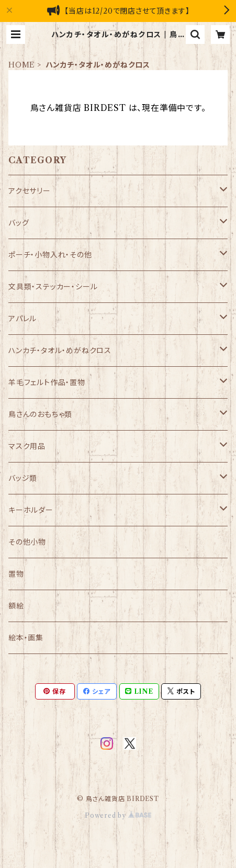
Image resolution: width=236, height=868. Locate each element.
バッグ (19, 223)
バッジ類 (23, 478)
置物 (16, 574)
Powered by (118, 815)
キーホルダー (31, 510)
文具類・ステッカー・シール (53, 287)
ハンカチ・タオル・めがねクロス (60, 351)
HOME (22, 65)
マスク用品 (27, 446)
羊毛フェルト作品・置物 (47, 382)
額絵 (16, 606)
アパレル (23, 319)
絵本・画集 (26, 638)
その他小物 (27, 542)
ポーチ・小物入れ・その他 (50, 255)
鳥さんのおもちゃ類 (40, 414)
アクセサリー (30, 191)
